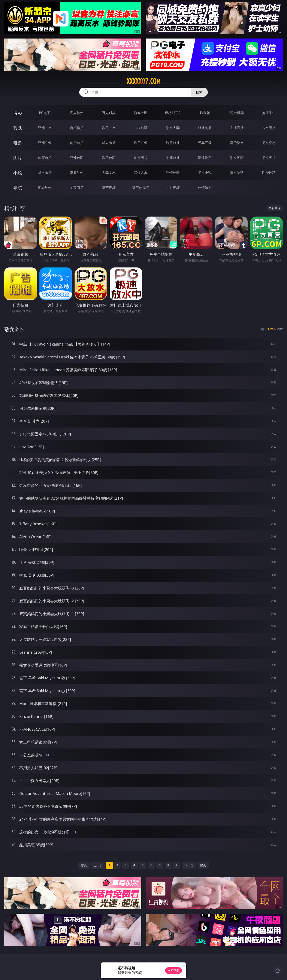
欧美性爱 (141, 143)
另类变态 (269, 143)
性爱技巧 (269, 173)
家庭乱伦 (77, 173)
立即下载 (173, 970)
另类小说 (205, 173)
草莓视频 (109, 188)
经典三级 (205, 143)
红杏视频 (173, 188)
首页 (84, 865)
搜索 (199, 92)
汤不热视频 (141, 188)
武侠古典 (141, 173)
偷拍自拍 (77, 143)
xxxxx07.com (144, 81)
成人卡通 (109, 143)
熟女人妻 (173, 128)
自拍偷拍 (77, 128)
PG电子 (45, 113)
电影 (18, 143)
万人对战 (109, 113)
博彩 (18, 113)
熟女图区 (237, 158)
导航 (18, 188)
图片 (18, 158)
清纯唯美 (205, 158)
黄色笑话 (237, 173)
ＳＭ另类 (269, 128)
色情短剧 (205, 188)
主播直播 (237, 128)
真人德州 (77, 113)
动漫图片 (141, 158)
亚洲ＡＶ (45, 128)
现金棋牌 (237, 113)
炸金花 (205, 113)
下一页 (189, 865)
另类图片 (269, 158)
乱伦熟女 (237, 143)
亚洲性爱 (45, 143)
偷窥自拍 (45, 158)
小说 (18, 173)
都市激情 (45, 173)
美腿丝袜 (173, 158)
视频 (18, 128)
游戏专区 (141, 113)
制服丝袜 (173, 143)
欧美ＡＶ (109, 128)
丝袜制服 (205, 128)
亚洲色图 (77, 158)
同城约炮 (45, 188)
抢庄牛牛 (269, 113)
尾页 (203, 865)
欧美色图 (109, 158)
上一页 (98, 865)
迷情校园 (173, 173)
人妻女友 (109, 173)
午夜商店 (77, 188)
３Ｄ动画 (141, 128)
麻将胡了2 (173, 113)
